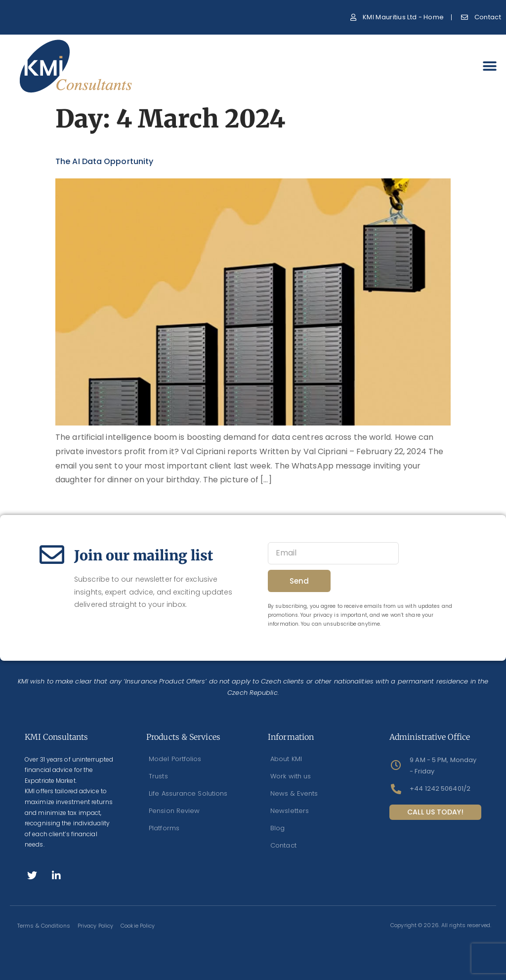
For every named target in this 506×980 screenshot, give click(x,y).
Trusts (158, 776)
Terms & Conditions (44, 926)
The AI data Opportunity (104, 161)
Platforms (164, 828)
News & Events (294, 793)
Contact (283, 845)
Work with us (291, 776)
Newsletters (290, 811)
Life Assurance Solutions (188, 793)
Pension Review (174, 811)
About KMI (286, 759)
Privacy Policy (95, 926)
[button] (490, 66)
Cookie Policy (138, 926)
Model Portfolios (175, 759)
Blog (277, 828)
